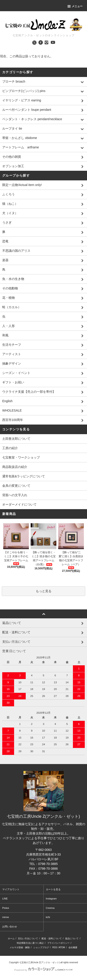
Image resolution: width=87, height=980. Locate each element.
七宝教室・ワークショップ (21, 457)
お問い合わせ (10, 927)
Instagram (51, 899)
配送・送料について (52, 938)
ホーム (11, 938)
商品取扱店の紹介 (15, 467)
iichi (48, 917)
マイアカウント (11, 889)
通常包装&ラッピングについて (24, 476)
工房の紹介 (10, 448)
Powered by (43, 970)
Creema (50, 908)
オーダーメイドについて (19, 504)
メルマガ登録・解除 (20, 947)
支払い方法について (28, 938)
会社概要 (73, 947)
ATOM (62, 947)
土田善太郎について (16, 439)
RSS (55, 947)
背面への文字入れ (15, 495)
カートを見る (53, 889)
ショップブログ (41, 947)
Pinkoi (6, 908)
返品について (72, 938)
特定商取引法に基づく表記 (30, 943)
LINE (5, 899)
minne (6, 917)
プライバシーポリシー (58, 943)
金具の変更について (16, 486)
